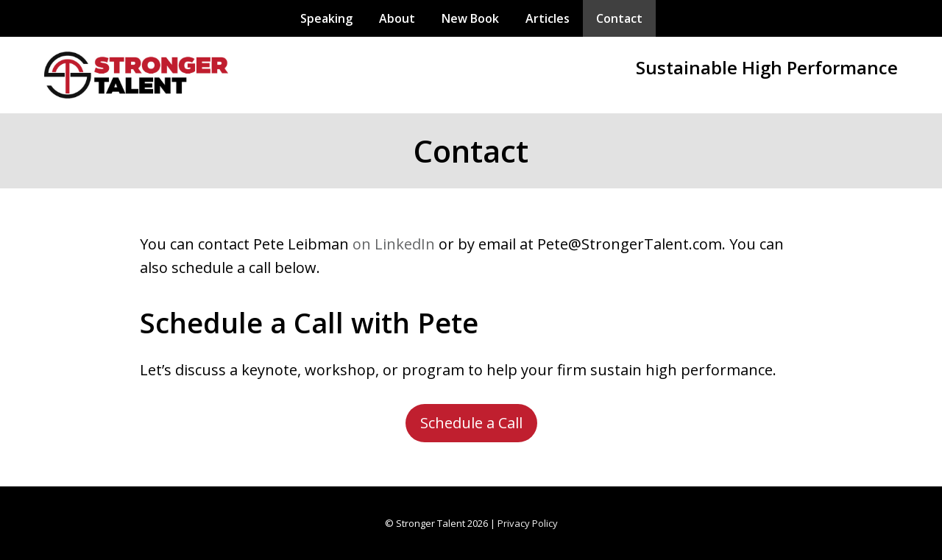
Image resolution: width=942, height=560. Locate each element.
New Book (470, 18)
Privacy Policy (528, 523)
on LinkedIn (394, 244)
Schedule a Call (471, 423)
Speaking (326, 18)
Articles (548, 18)
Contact (619, 18)
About (397, 18)
